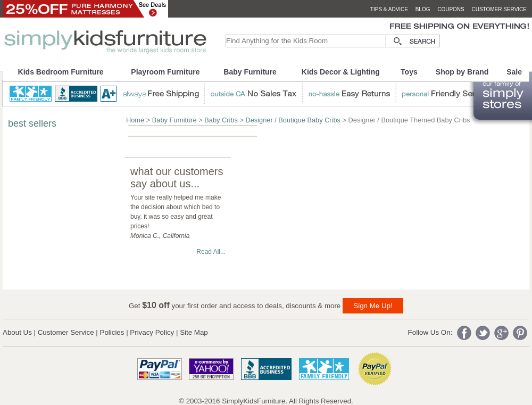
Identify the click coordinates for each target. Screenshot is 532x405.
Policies (112, 332)
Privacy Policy (152, 332)
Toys (409, 72)
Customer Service (66, 332)
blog (423, 9)
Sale (514, 72)
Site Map (194, 332)
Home (135, 120)
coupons (451, 9)
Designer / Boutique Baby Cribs (293, 120)
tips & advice (389, 9)
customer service (499, 9)
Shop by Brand (462, 72)
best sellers (32, 123)
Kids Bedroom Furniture (61, 72)
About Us (17, 332)
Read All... (211, 252)
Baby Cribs (221, 120)
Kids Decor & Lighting (341, 72)
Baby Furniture (250, 72)
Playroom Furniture (165, 72)
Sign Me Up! (373, 306)
